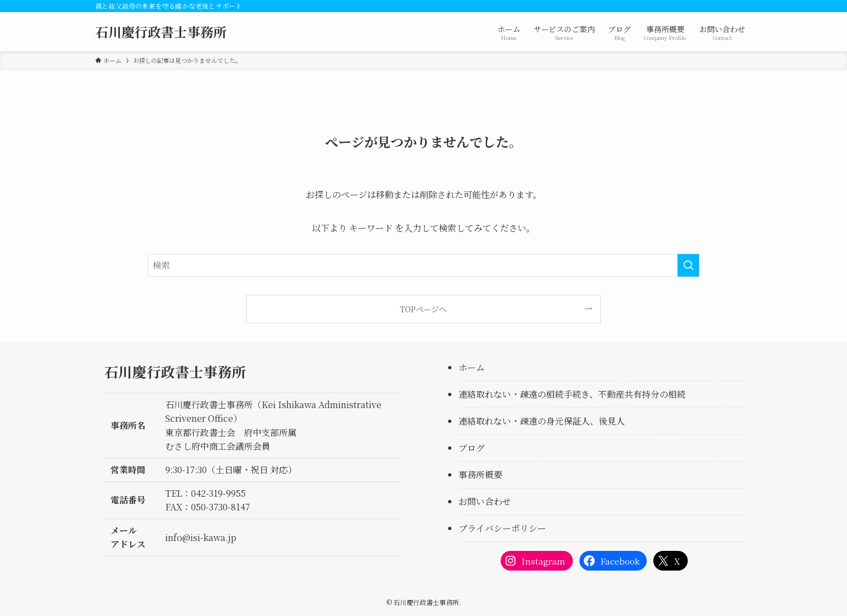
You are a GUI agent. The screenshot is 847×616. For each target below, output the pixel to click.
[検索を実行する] (688, 265)
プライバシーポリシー (502, 528)
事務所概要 (480, 475)
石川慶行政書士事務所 (161, 32)
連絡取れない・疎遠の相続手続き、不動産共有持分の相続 (572, 394)
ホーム (472, 367)
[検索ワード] (424, 265)
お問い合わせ (485, 501)
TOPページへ (423, 309)
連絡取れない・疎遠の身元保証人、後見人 (542, 421)
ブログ (472, 448)
